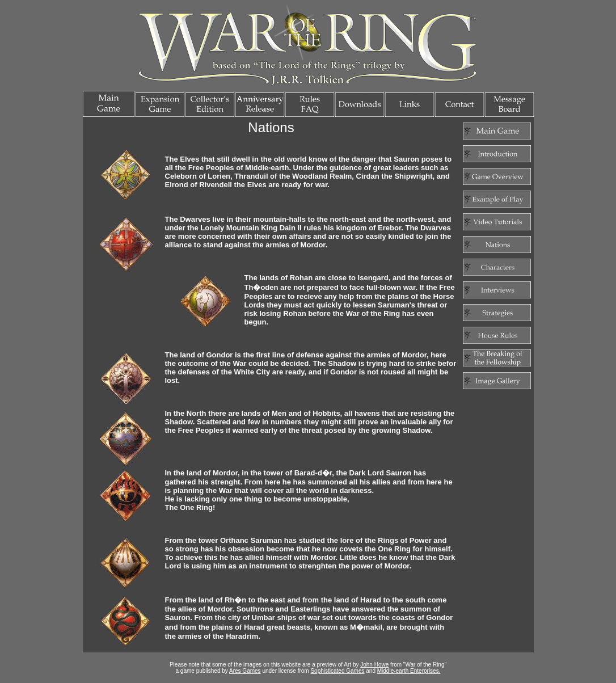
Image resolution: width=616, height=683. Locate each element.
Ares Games (245, 671)
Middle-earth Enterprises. (409, 671)
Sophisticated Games (337, 671)
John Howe (374, 665)
